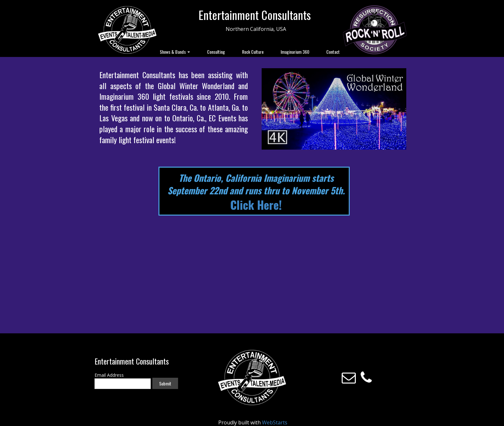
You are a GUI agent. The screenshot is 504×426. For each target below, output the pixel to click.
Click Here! (256, 204)
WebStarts (275, 422)
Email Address (109, 375)
